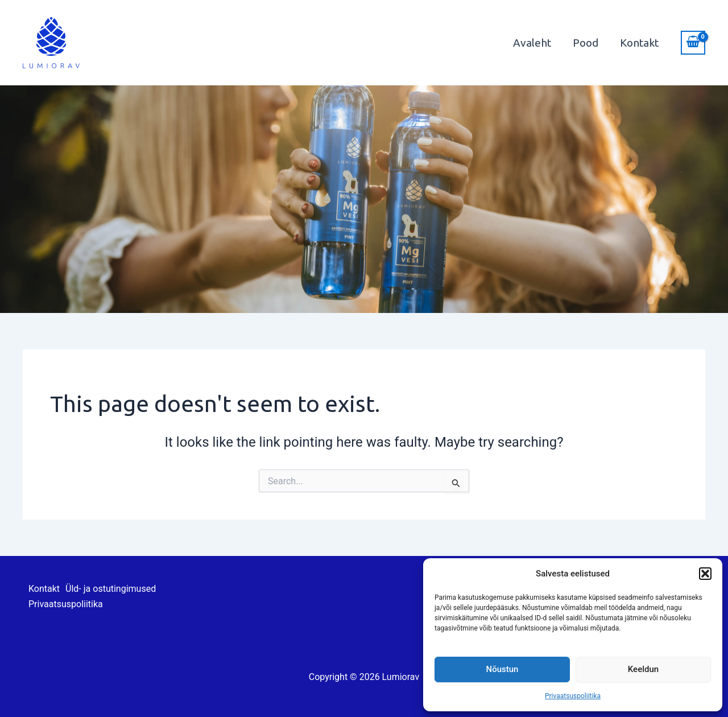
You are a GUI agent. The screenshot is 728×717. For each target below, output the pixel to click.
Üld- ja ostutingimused (111, 589)
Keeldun (643, 669)
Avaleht (532, 43)
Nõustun (502, 669)
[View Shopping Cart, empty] (693, 43)
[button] (705, 574)
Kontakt (639, 43)
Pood (586, 43)
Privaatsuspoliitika (573, 696)
